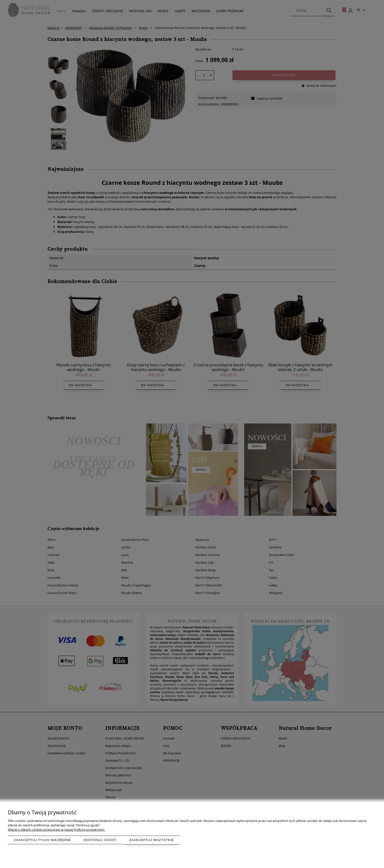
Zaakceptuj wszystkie (151, 840)
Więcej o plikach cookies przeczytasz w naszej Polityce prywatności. (56, 830)
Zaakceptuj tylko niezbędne (42, 840)
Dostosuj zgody (100, 840)
